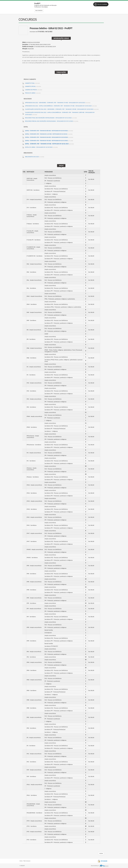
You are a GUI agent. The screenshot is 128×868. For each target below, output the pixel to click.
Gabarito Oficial (33, 86)
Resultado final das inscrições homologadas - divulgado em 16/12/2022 (51, 118)
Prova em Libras (33, 93)
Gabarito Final (32, 83)
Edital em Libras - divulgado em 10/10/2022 (41, 147)
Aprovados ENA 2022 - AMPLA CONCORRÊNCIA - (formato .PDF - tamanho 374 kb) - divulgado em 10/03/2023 (61, 106)
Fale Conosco (39, 10)
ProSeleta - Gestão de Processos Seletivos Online (104, 866)
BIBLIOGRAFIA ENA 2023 (35, 157)
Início (21, 861)
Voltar (101, 853)
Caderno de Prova (34, 90)
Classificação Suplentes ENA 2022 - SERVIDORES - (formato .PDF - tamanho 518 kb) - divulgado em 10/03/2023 (62, 109)
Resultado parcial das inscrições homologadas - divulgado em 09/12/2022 (52, 121)
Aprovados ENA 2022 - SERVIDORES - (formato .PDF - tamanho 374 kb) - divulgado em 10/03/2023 (58, 103)
